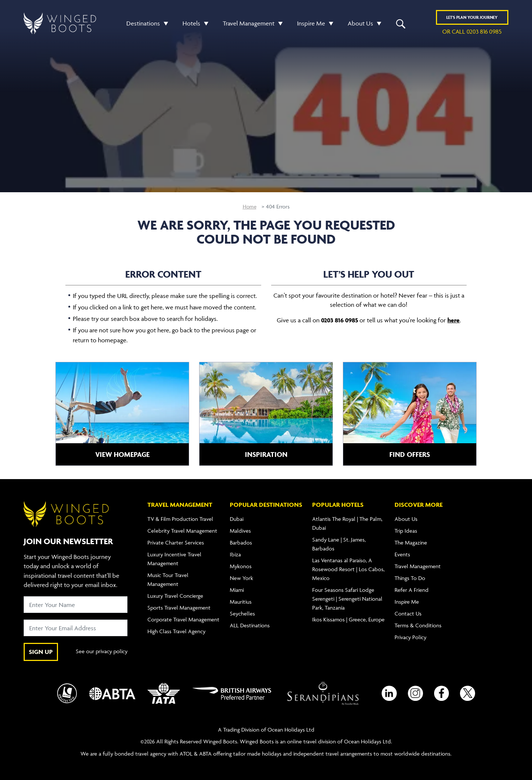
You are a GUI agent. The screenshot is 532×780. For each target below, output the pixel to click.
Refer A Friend (412, 590)
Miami (237, 590)
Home (250, 206)
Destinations (143, 23)
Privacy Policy (410, 637)
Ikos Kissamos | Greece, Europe (348, 619)
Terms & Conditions (418, 625)
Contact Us (408, 613)
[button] (164, 23)
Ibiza (235, 554)
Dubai (237, 519)
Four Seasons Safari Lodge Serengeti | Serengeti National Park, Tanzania (347, 599)
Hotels (191, 23)
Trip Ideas (406, 531)
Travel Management (249, 23)
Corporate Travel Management (183, 619)
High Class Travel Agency (176, 631)
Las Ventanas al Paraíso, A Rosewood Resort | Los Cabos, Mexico (348, 569)
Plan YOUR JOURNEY (472, 18)
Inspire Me (311, 23)
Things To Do (410, 578)
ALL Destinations (250, 625)
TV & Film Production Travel (180, 519)
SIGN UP (41, 652)
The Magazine (411, 542)
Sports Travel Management (179, 608)
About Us (360, 23)
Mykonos (241, 566)
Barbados (241, 542)
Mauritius (241, 602)
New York (241, 578)
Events (402, 554)
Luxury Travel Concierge (175, 596)
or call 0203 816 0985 (472, 32)
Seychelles (242, 613)
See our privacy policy (102, 652)
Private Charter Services (176, 542)
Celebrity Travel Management (182, 531)
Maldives (240, 531)
